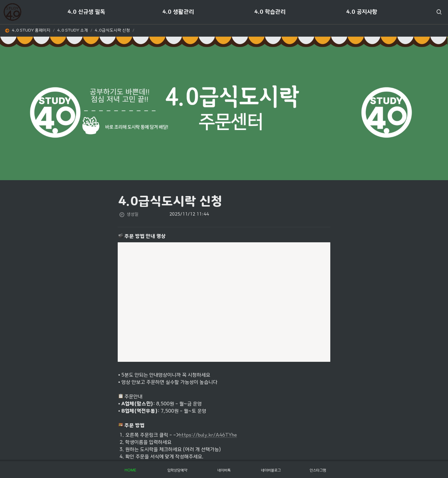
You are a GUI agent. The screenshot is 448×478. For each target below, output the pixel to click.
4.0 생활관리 (178, 12)
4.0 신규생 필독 (86, 12)
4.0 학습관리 (270, 12)
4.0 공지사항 (362, 12)
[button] (439, 12)
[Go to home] (12, 12)
